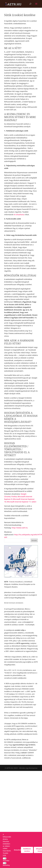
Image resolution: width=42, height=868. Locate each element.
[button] (5, 858)
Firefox (14, 497)
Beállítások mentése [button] (27, 850)
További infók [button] (5, 854)
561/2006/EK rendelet (23, 694)
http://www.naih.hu (20, 528)
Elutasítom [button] (17, 850)
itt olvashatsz (19, 215)
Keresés (34, 540)
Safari (34, 502)
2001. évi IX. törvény (15, 670)
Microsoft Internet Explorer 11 (19, 502)
